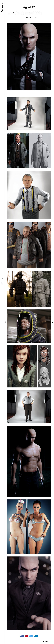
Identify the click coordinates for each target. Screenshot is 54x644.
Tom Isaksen (2, 7)
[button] (45, 641)
